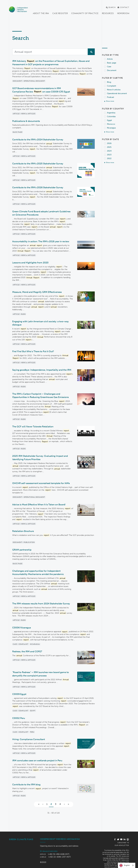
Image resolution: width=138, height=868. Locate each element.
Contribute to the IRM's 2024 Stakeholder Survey (38, 140)
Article (110, 59)
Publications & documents (26, 121)
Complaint (112, 86)
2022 (109, 158)
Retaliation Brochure (23, 531)
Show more (110, 101)
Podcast (111, 97)
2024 (109, 151)
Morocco (111, 124)
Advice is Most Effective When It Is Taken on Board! (39, 505)
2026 (109, 143)
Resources (108, 13)
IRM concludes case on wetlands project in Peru (37, 756)
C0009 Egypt (19, 689)
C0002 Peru (19, 713)
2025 (109, 147)
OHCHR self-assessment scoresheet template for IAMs (41, 483)
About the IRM (41, 13)
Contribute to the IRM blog (26, 779)
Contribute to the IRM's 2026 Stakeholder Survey (38, 187)
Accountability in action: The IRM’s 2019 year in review (41, 241)
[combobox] (127, 865)
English (125, 865)
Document (112, 70)
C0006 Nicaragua (22, 628)
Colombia (111, 117)
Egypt (109, 120)
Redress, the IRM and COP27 (27, 651)
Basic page (112, 63)
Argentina (111, 113)
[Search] (50, 52)
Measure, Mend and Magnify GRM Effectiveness (37, 292)
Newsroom (123, 13)
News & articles (114, 90)
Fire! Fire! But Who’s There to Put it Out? (33, 351)
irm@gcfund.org (49, 846)
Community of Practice (85, 13)
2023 (109, 155)
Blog (109, 82)
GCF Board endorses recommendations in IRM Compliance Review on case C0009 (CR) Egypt (41, 90)
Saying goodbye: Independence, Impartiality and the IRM (42, 370)
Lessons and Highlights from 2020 (30, 263)
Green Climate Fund (21, 834)
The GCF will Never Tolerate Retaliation (33, 427)
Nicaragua (111, 128)
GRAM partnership (22, 550)
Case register (60, 13)
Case (109, 67)
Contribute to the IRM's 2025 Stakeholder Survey (38, 164)
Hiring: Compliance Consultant (29, 734)
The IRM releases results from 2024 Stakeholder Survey (41, 604)
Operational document (117, 93)
